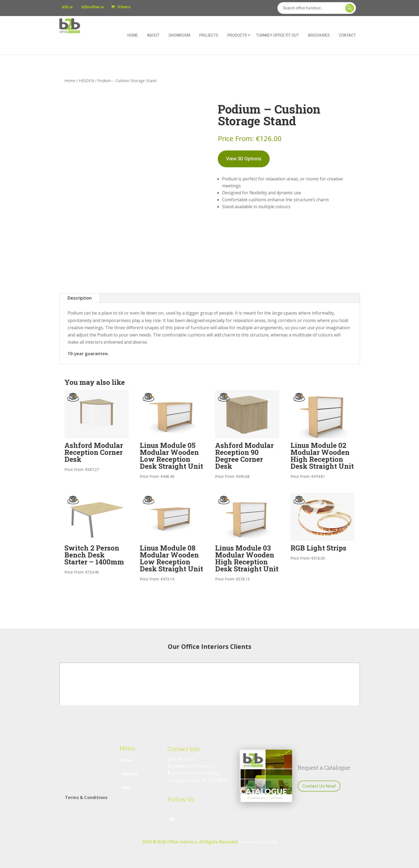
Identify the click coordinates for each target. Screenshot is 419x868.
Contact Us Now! (319, 786)
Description (80, 298)
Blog (126, 788)
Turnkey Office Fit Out (278, 35)
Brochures (319, 35)
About (153, 35)
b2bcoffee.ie (93, 7)
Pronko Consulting (258, 842)
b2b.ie (67, 7)
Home (133, 35)
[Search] (317, 8)
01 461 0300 (181, 759)
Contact (347, 35)
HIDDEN (86, 80)
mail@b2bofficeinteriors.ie (192, 766)
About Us (130, 774)
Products (237, 35)
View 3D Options (244, 159)
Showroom (179, 35)
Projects (209, 35)
